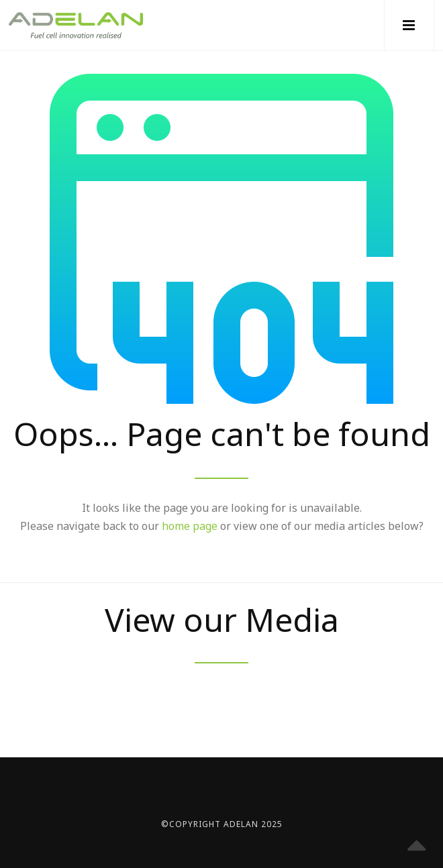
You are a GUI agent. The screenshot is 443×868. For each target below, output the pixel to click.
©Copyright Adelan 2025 (222, 824)
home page (190, 526)
